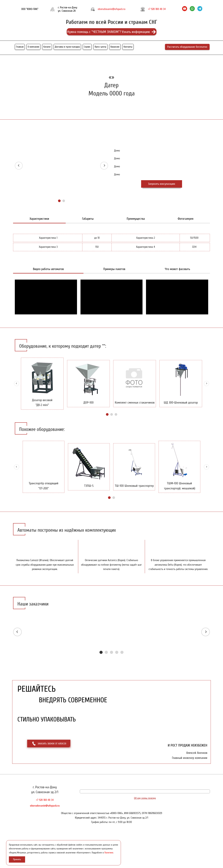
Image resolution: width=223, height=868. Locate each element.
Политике (109, 853)
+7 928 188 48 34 (157, 9)
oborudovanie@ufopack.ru (112, 9)
